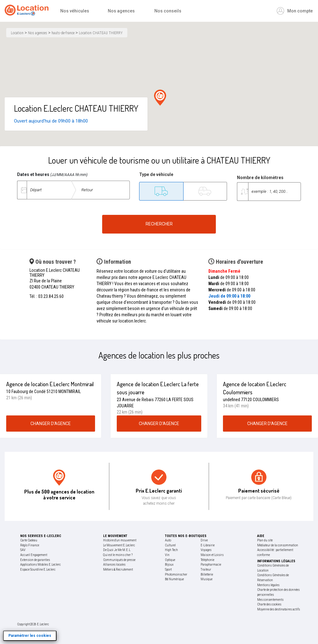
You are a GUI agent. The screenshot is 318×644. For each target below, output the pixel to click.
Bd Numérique (174, 579)
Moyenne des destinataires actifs (279, 609)
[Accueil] (28, 11)
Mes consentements (270, 600)
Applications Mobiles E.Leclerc (41, 565)
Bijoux (169, 565)
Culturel (170, 545)
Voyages (206, 550)
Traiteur (206, 570)
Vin (167, 555)
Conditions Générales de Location (273, 568)
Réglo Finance (30, 545)
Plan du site (265, 540)
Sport (168, 570)
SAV (23, 550)
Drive (204, 540)
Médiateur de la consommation (278, 545)
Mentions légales (268, 585)
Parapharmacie (211, 565)
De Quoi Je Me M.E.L (117, 550)
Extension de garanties (35, 560)
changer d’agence (51, 424)
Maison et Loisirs (212, 555)
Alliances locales (114, 565)
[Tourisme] (205, 191)
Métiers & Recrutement (118, 570)
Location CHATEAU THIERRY (101, 33)
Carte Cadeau (29, 540)
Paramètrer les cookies (30, 636)
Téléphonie (207, 560)
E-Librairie (208, 545)
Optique (170, 560)
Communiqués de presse (119, 560)
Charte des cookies (269, 604)
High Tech (171, 550)
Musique (207, 579)
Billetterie (207, 575)
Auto (168, 540)
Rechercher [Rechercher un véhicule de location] (159, 224)
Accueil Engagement (34, 555)
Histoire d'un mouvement (120, 540)
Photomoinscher (176, 575)
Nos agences (38, 33)
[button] (160, 98)
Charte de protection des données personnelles (278, 592)
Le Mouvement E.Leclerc (119, 545)
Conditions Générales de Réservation (273, 578)
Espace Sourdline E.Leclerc (38, 570)
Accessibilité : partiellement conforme (275, 552)
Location (17, 33)
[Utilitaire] (161, 191)
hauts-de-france (63, 33)
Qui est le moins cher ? (118, 555)
